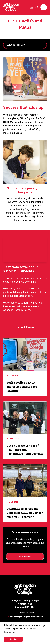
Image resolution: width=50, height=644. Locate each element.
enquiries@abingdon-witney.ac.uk (25, 617)
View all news (25, 556)
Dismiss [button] (13, 639)
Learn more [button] (10, 632)
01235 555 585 (25, 612)
